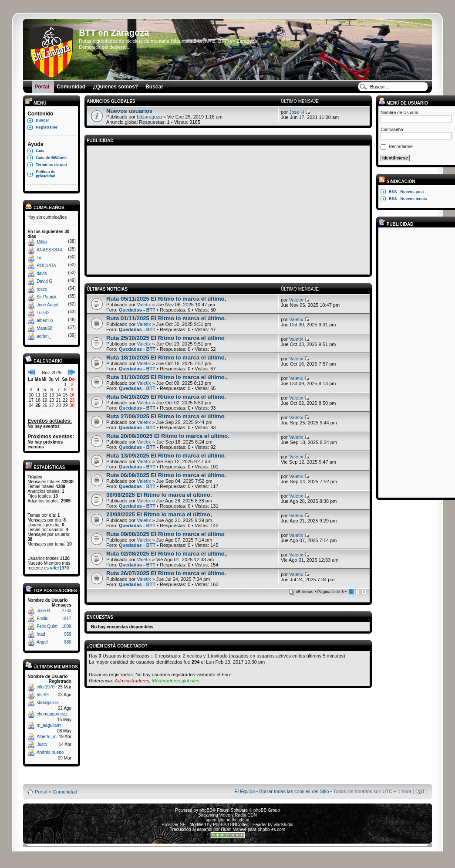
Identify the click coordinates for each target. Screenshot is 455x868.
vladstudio (284, 825)
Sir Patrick (47, 297)
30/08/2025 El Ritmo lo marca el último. (159, 495)
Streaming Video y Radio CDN (227, 815)
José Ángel (47, 305)
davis (42, 273)
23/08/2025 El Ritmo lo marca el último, (159, 514)
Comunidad (65, 792)
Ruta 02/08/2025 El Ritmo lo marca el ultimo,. (167, 554)
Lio (39, 258)
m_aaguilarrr (49, 725)
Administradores (132, 681)
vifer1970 (59, 568)
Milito (42, 242)
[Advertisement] (228, 209)
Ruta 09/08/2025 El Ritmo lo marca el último (165, 534)
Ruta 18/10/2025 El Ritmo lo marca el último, (166, 358)
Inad (41, 634)
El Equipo (244, 791)
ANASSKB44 (49, 250)
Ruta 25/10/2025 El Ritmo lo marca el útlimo (165, 338)
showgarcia (48, 703)
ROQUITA (46, 266)
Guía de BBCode (51, 158)
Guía (40, 151)
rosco (42, 289)
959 (68, 634)
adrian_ (44, 336)
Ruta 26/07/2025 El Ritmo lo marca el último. (166, 573)
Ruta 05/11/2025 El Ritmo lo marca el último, (166, 299)
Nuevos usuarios (129, 111)
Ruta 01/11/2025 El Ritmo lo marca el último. (166, 318)
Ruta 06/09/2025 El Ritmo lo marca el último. (166, 475)
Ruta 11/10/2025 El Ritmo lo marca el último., (167, 377)
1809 (67, 626)
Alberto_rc (47, 737)
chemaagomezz (52, 714)
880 (68, 642)
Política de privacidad (45, 174)
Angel (42, 642)
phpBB (206, 810)
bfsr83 (43, 695)
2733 (67, 611)
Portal (41, 792)
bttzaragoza (149, 117)
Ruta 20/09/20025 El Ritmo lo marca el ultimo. (168, 436)
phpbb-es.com (271, 829)
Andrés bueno (50, 752)
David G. (45, 281)
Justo (42, 744)
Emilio (42, 619)
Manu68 (44, 328)
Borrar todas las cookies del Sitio (294, 791)
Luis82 (43, 313)
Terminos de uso (51, 165)
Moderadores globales (176, 681)
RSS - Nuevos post (406, 192)
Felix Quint (47, 626)
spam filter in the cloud (227, 820)
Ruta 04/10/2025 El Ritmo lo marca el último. (166, 397)
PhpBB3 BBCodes (231, 825)
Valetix (144, 305)
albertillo (45, 320)
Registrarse (47, 127)
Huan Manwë (234, 829)
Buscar (42, 120)
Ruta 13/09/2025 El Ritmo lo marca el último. (166, 456)
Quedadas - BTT (137, 310)
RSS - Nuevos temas (408, 199)
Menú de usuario (403, 103)
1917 (67, 619)
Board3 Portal (211, 778)
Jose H (43, 611)
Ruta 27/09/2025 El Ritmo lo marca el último (165, 416)
